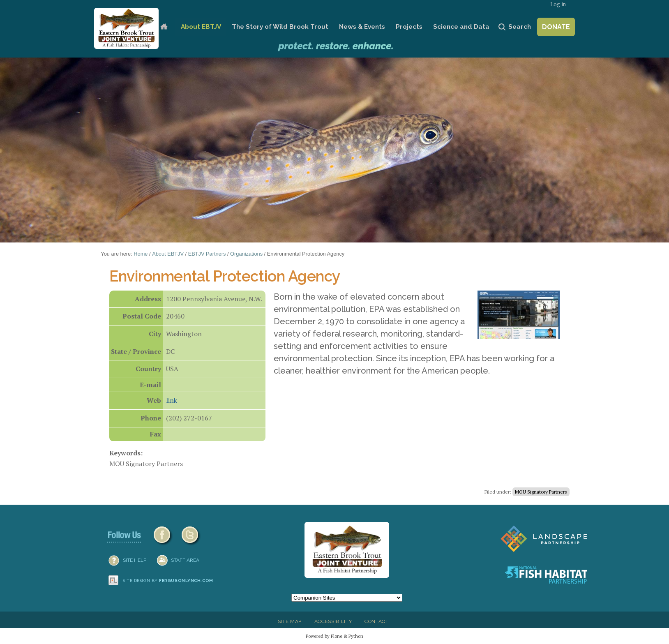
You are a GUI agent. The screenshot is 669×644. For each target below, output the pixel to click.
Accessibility (333, 621)
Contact (377, 621)
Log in (558, 4)
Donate (556, 27)
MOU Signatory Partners (541, 492)
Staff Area (185, 560)
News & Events (362, 27)
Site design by (168, 581)
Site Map (290, 621)
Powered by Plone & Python (334, 636)
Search (520, 27)
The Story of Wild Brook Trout (280, 27)
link (172, 400)
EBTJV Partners (207, 254)
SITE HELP (135, 560)
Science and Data (461, 27)
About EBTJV (201, 27)
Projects (409, 27)
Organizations (246, 254)
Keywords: (126, 453)
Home (164, 27)
